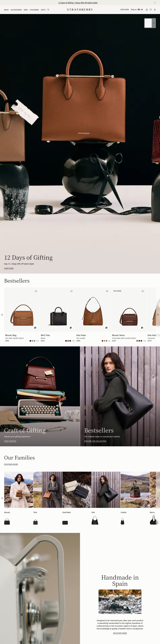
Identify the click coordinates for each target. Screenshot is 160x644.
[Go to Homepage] (80, 10)
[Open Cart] (155, 10)
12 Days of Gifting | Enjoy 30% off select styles (78, 3)
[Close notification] (155, 3)
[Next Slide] (158, 315)
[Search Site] (48, 10)
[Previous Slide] (2, 315)
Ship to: (137, 9)
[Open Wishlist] (151, 10)
